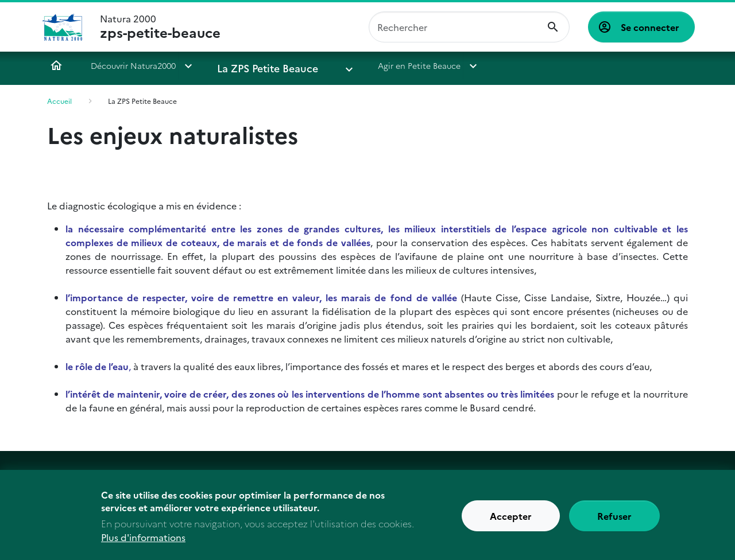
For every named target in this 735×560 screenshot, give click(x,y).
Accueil (56, 65)
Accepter (511, 520)
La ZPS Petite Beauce (258, 65)
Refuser (614, 520)
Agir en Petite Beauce (381, 65)
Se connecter (650, 27)
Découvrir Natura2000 (133, 65)
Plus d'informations (143, 541)
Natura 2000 (160, 27)
